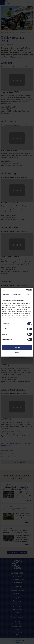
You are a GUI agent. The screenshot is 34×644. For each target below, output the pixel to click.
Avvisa (17, 353)
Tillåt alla (17, 347)
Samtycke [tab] (6, 295)
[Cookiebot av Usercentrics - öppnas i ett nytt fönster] (25, 290)
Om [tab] (28, 295)
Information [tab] (17, 295)
